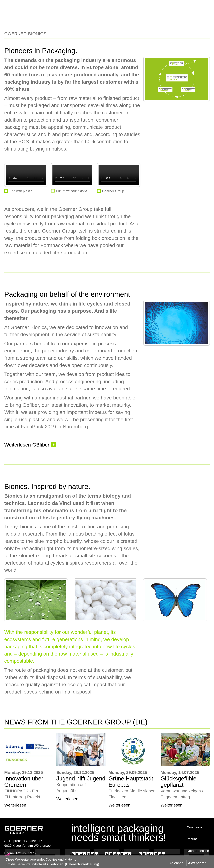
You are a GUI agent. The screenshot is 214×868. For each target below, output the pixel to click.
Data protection (198, 851)
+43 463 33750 (27, 853)
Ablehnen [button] (176, 863)
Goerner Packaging (85, 854)
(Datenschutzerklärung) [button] (82, 864)
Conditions (195, 827)
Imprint (192, 839)
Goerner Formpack (118, 854)
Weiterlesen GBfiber (27, 445)
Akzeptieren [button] (197, 863)
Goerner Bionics (152, 854)
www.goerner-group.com (24, 827)
